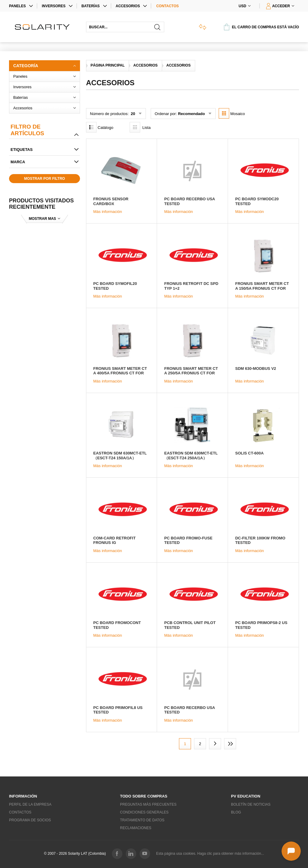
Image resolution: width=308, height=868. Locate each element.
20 (132, 114)
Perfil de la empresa (30, 804)
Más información (108, 212)
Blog (236, 812)
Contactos (167, 6)
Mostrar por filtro (45, 179)
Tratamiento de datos (142, 820)
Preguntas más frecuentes (148, 804)
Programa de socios (30, 820)
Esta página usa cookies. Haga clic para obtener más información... (210, 854)
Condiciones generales (144, 812)
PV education (246, 796)
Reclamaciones (136, 828)
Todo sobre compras (144, 796)
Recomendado (192, 114)
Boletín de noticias (251, 804)
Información (23, 796)
